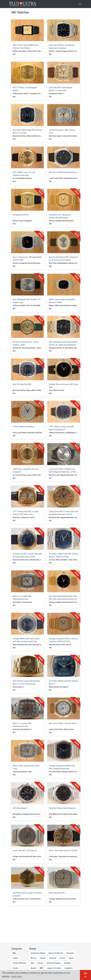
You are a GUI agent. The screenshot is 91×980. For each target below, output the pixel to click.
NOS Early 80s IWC (57, 893)
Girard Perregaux (54, 963)
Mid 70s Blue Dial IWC (22, 384)
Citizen (43, 958)
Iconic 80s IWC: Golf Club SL (25, 851)
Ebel (32, 963)
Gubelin (67, 963)
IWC (14, 54)
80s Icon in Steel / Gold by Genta (63, 723)
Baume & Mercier (56, 953)
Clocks (15, 968)
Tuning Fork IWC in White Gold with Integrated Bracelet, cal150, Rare (62, 472)
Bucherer (70, 953)
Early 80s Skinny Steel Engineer (62, 808)
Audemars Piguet (38, 953)
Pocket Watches (19, 963)
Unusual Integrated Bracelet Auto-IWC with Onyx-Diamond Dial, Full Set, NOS (63, 599)
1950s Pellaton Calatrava (23, 427)
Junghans (69, 968)
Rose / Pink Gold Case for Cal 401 (63, 851)
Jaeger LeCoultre (54, 968)
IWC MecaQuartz (20, 808)
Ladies (15, 958)
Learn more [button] (16, 976)
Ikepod (33, 968)
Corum (62, 958)
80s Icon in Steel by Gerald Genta (63, 172)
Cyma (71, 958)
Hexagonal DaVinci (21, 215)
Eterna (40, 963)
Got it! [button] (85, 975)
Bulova (33, 958)
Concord (53, 958)
